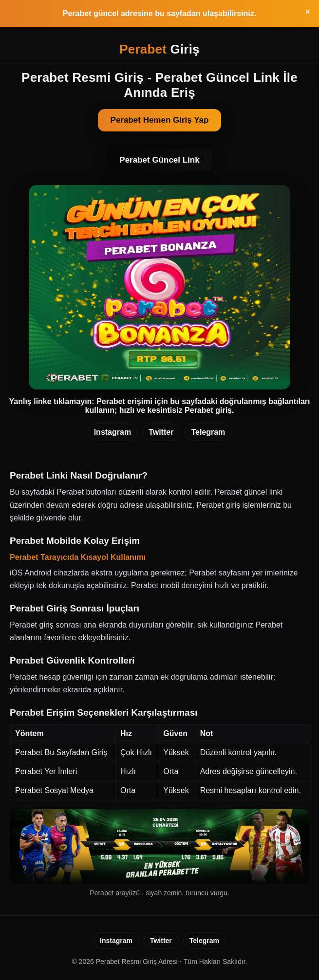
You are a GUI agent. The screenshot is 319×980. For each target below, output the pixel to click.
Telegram (208, 432)
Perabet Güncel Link (159, 160)
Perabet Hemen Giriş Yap (160, 120)
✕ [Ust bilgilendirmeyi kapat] (308, 12)
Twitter (161, 432)
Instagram (113, 432)
